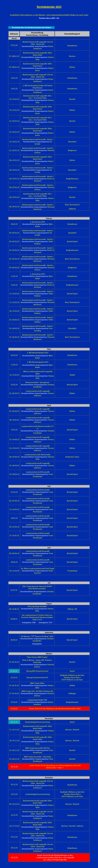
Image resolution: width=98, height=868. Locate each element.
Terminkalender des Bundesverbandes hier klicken (31, 28)
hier (60, 768)
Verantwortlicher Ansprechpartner (35, 46)
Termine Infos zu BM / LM (49, 18)
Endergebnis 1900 (29, 623)
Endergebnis (37, 644)
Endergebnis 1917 (46, 623)
